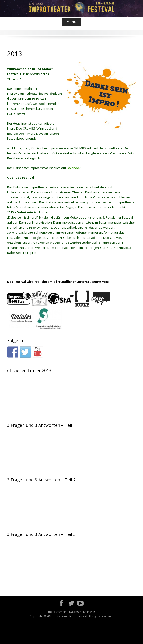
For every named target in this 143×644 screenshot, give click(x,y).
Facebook (74, 168)
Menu (72, 22)
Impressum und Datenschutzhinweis (71, 612)
